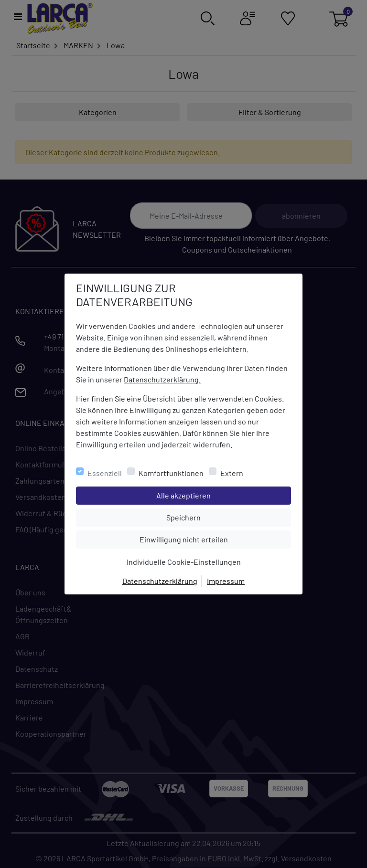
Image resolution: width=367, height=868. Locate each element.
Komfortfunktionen (171, 473)
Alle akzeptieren (222, 495)
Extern (232, 473)
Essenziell (105, 473)
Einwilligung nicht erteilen (205, 539)
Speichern (228, 517)
